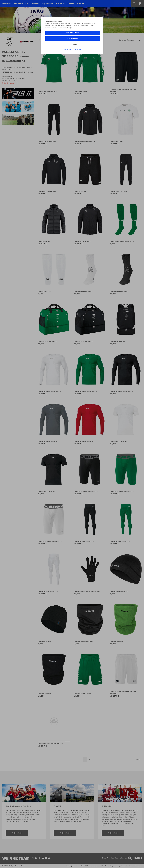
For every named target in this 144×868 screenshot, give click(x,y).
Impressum (77, 49)
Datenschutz (67, 49)
